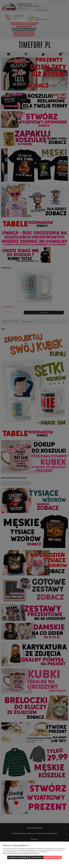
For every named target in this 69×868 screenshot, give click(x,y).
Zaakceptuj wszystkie (53, 857)
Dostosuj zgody (37, 857)
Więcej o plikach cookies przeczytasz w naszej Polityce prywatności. (21, 853)
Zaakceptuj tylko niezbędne (18, 857)
